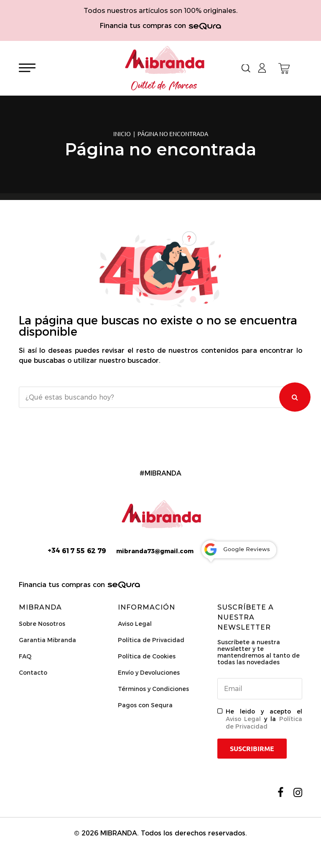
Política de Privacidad (151, 640)
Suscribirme (252, 749)
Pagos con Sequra (145, 705)
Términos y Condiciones (153, 689)
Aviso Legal (135, 624)
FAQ (25, 656)
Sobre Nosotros (42, 624)
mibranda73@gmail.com (155, 551)
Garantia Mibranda (47, 640)
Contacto (33, 673)
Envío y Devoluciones (149, 673)
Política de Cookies (147, 656)
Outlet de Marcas (164, 86)
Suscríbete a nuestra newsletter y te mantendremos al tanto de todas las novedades (259, 652)
